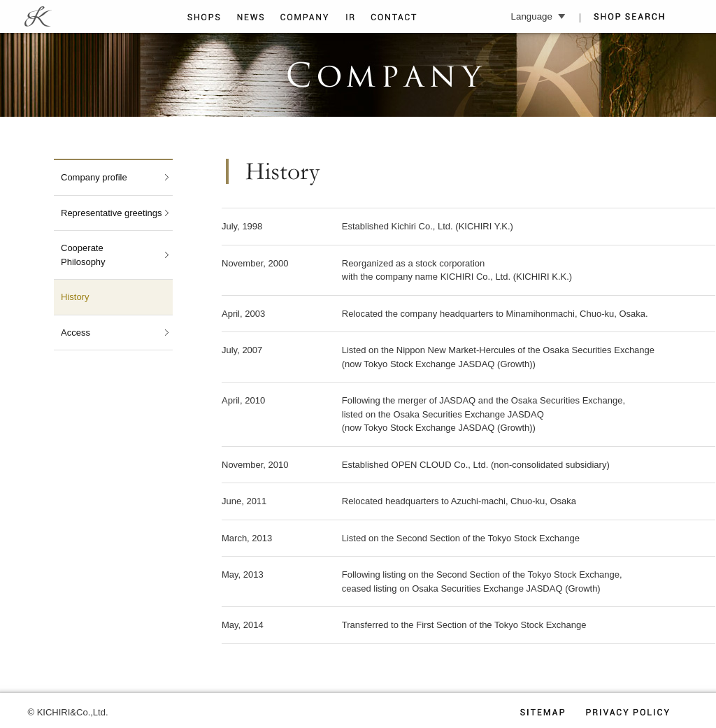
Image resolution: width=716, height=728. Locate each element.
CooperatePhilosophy (83, 255)
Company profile (94, 177)
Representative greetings (112, 213)
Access (76, 333)
